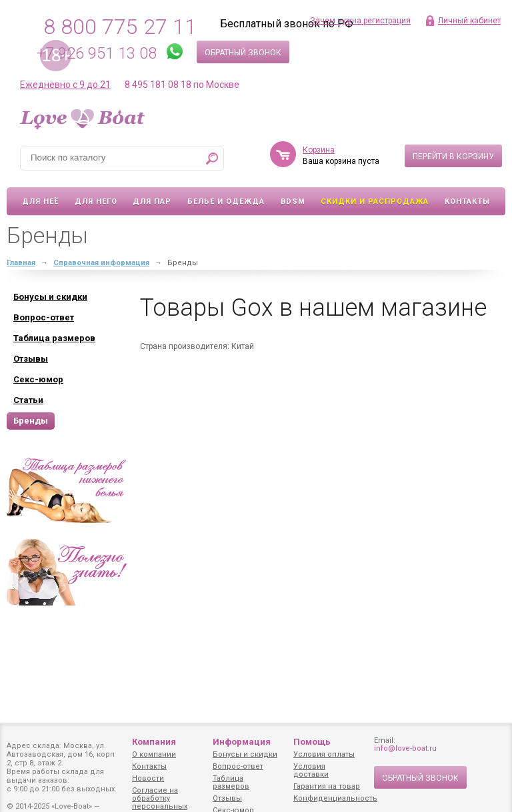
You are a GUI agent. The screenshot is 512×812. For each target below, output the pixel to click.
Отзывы (227, 798)
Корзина (319, 150)
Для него (96, 202)
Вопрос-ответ (238, 766)
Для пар (152, 202)
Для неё (40, 202)
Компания (154, 742)
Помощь (312, 742)
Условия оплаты (324, 754)
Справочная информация (101, 263)
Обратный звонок (243, 53)
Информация (242, 742)
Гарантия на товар (327, 786)
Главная (21, 263)
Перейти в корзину (453, 157)
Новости (148, 778)
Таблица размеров (231, 782)
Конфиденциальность (335, 798)
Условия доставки (311, 770)
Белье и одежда (226, 202)
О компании (154, 754)
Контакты (467, 202)
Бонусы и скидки (245, 754)
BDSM (293, 202)
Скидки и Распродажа (375, 202)
